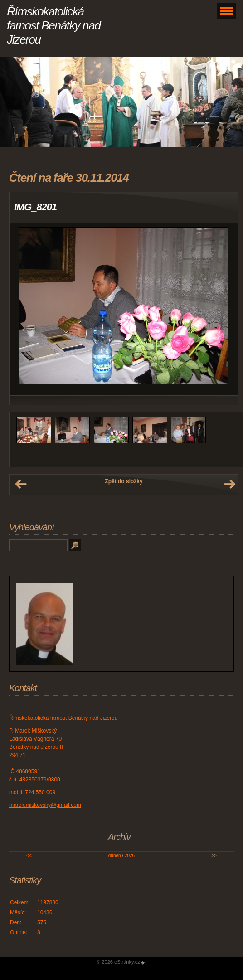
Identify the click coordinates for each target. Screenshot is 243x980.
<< (29, 856)
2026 (130, 856)
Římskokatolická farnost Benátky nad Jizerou (54, 25)
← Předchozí (21, 484)
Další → (229, 484)
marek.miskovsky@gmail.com (45, 805)
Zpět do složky (124, 481)
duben (115, 856)
